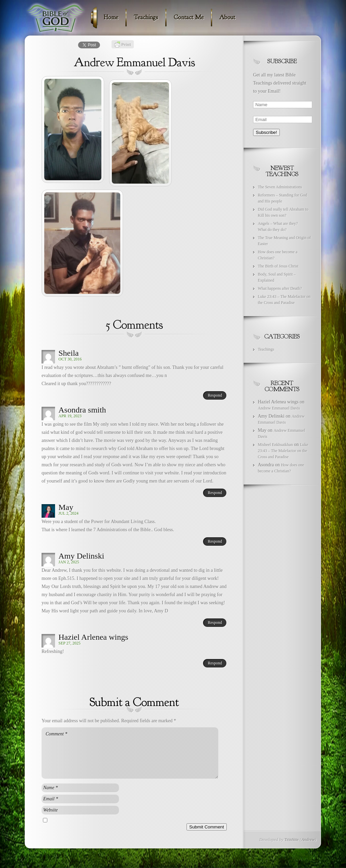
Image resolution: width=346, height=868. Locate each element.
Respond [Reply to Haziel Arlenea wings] (215, 663)
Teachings (266, 349)
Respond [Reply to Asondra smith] (215, 493)
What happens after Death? (280, 288)
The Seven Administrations (280, 187)
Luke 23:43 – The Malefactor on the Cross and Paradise (283, 451)
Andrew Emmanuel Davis (279, 408)
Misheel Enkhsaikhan (275, 445)
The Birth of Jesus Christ (278, 266)
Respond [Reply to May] (215, 541)
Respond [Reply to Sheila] (215, 395)
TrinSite (292, 839)
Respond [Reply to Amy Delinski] (215, 623)
